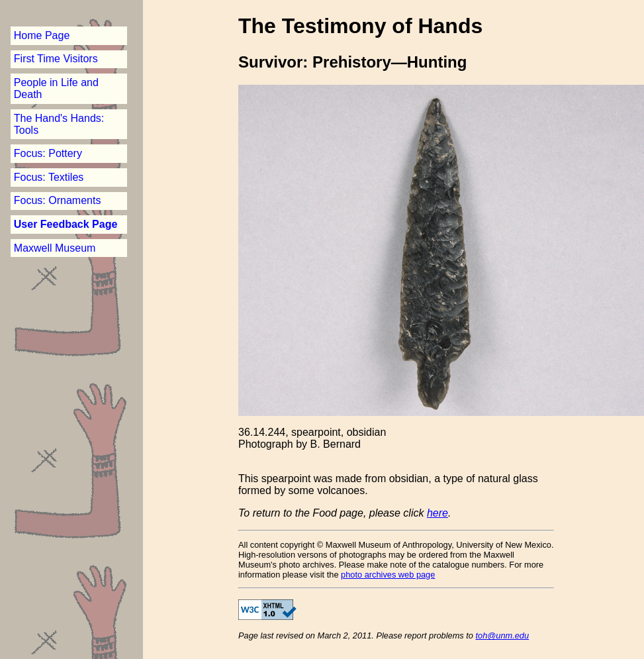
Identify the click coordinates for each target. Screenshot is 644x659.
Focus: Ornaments (58, 200)
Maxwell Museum (55, 248)
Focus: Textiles (49, 177)
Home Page (42, 35)
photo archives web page (388, 575)
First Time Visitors (56, 59)
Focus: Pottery (48, 153)
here (437, 513)
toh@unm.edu (503, 635)
